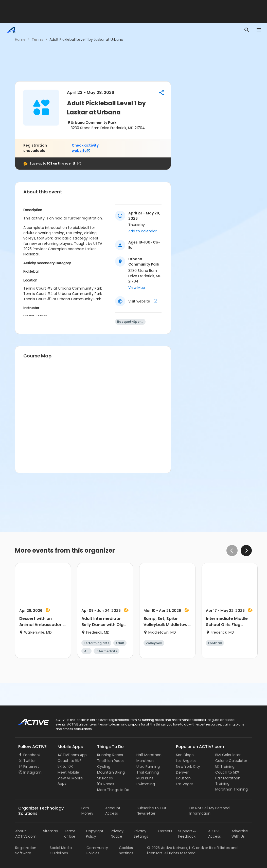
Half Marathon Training (228, 781)
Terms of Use (70, 834)
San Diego (185, 755)
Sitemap (51, 831)
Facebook (32, 755)
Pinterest (31, 766)
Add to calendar (143, 231)
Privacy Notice (117, 834)
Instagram (32, 772)
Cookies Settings (126, 850)
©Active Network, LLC (171, 848)
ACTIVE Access (215, 834)
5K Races (105, 778)
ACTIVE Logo (29, 720)
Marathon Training (232, 789)
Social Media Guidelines (61, 850)
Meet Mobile (68, 772)
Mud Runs (145, 778)
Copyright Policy (95, 834)
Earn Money (87, 811)
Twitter (30, 761)
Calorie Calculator (231, 761)
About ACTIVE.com (26, 834)
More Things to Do (113, 790)
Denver (182, 772)
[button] (162, 93)
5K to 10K (65, 766)
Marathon (145, 761)
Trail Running (148, 772)
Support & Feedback (187, 834)
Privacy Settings (141, 834)
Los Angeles (186, 761)
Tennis (38, 39)
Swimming (146, 784)
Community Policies (97, 850)
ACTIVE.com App (72, 755)
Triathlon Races (111, 761)
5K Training (225, 766)
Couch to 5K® (69, 761)
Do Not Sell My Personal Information (210, 811)
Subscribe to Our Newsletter (152, 811)
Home (20, 39)
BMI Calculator (228, 755)
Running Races (110, 755)
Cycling (104, 766)
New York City (188, 766)
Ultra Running (148, 766)
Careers (165, 831)
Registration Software (26, 850)
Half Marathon (149, 755)
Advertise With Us (240, 834)
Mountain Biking (111, 772)
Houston (183, 778)
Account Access (113, 811)
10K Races (106, 784)
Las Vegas (185, 784)
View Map (137, 288)
